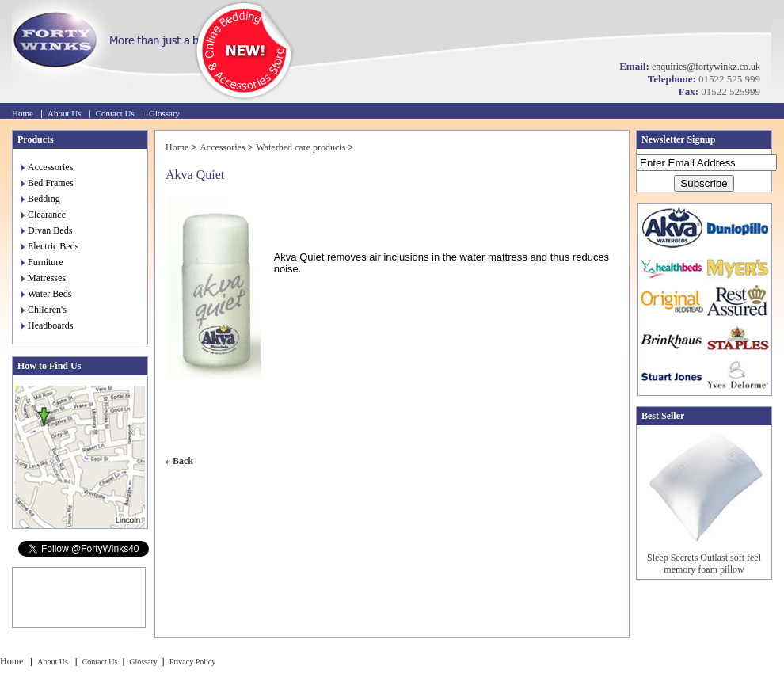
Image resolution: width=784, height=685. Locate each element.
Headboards (47, 325)
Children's (44, 310)
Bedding (40, 199)
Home (23, 113)
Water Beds (46, 294)
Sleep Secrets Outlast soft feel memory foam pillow (704, 563)
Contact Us (115, 113)
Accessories (47, 167)
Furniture (42, 262)
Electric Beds (49, 246)
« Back (179, 461)
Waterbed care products (301, 147)
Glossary (164, 113)
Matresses (43, 278)
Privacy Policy (193, 662)
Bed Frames (47, 183)
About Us (64, 113)
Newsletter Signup (678, 139)
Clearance (43, 215)
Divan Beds (46, 230)
